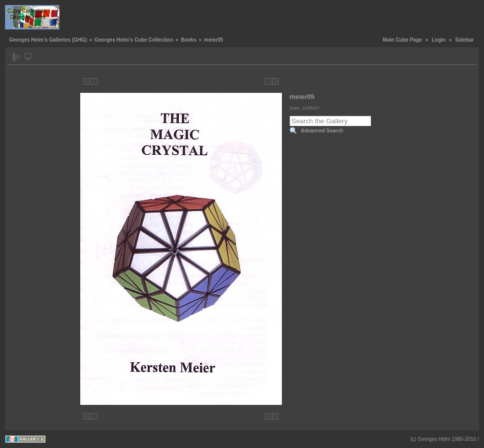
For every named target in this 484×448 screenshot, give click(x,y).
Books (189, 40)
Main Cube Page (402, 40)
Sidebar (464, 40)
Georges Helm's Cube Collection (134, 40)
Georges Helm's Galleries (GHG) (48, 40)
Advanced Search (322, 131)
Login (439, 40)
